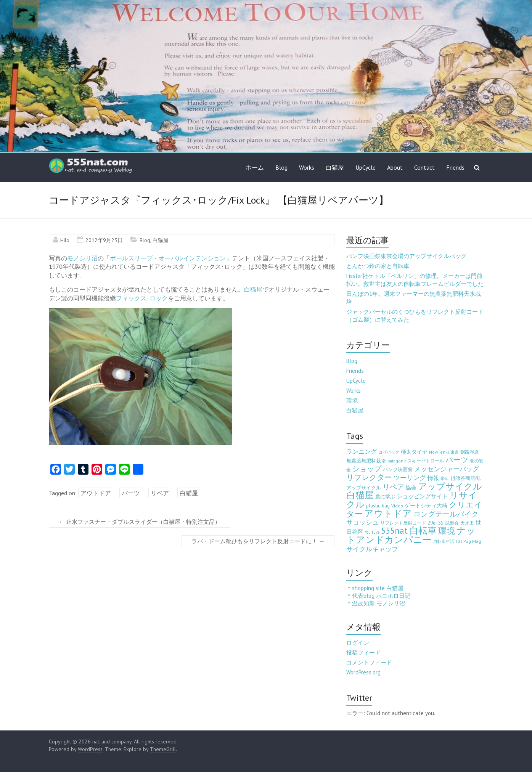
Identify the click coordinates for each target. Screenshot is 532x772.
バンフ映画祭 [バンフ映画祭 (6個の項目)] (398, 469)
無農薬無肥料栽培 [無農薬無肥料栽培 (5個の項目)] (366, 461)
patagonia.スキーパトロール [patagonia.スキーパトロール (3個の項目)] (416, 461)
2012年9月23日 (104, 240)
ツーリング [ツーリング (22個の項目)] (410, 478)
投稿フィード (363, 652)
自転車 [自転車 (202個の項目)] (423, 530)
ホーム (255, 167)
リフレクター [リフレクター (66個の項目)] (369, 477)
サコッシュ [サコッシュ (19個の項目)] (362, 522)
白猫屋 (335, 167)
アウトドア (96, 493)
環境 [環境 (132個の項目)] (447, 530)
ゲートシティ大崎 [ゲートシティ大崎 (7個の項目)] (426, 506)
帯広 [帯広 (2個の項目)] (445, 478)
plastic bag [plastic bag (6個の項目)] (378, 506)
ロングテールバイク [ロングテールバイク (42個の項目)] (446, 514)
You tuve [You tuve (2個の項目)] (372, 532)
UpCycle (366, 167)
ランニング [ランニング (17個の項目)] (362, 451)
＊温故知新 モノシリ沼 (376, 603)
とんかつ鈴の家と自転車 (378, 266)
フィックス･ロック (142, 298)
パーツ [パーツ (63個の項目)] (457, 460)
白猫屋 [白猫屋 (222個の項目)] (360, 495)
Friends (455, 167)
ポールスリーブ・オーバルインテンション (168, 258)
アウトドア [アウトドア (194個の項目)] (388, 513)
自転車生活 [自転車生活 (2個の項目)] (444, 541)
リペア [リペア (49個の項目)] (393, 487)
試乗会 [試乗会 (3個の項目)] (452, 523)
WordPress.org (363, 672)
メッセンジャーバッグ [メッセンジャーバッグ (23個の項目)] (447, 469)
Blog (281, 167)
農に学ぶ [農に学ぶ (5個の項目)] (385, 497)
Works (307, 167)
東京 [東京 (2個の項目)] (455, 452)
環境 (352, 400)
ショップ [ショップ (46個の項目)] (367, 469)
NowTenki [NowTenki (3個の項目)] (439, 452)
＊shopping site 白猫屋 (375, 588)
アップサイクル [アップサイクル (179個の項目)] (450, 486)
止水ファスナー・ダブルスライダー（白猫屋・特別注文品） (140, 522)
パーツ (131, 493)
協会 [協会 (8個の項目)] (411, 488)
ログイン (358, 643)
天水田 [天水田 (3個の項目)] (467, 523)
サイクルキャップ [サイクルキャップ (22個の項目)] (372, 549)
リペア (160, 493)
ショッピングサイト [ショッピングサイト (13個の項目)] (422, 496)
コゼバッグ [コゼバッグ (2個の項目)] (389, 452)
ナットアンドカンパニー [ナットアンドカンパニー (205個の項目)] (411, 535)
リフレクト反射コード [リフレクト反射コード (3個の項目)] (403, 523)
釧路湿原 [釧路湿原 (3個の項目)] (469, 452)
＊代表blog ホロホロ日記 (378, 596)
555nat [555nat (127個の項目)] (394, 530)
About (395, 167)
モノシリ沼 (82, 258)
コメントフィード (369, 662)
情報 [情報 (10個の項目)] (433, 478)
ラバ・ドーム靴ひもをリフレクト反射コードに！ (258, 541)
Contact (424, 167)
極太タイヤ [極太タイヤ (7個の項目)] (414, 452)
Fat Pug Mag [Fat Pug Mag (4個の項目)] (469, 541)
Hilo (65, 240)
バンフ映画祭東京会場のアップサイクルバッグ (406, 256)
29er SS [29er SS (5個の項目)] (436, 523)
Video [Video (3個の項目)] (397, 506)
